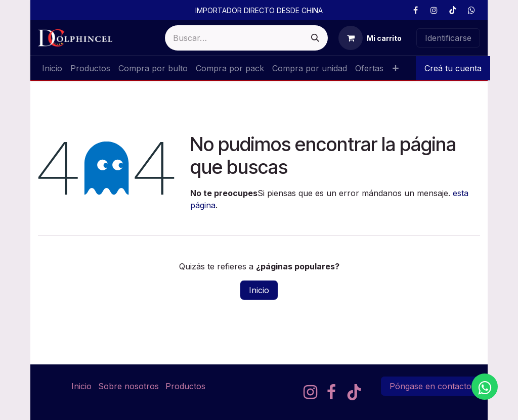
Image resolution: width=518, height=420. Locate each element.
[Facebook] (415, 10)
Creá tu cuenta (453, 68)
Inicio (259, 290)
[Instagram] (434, 10)
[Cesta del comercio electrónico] (370, 38)
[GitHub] (471, 10)
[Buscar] (315, 38)
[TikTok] (453, 10)
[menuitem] (52, 68)
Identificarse (448, 38)
